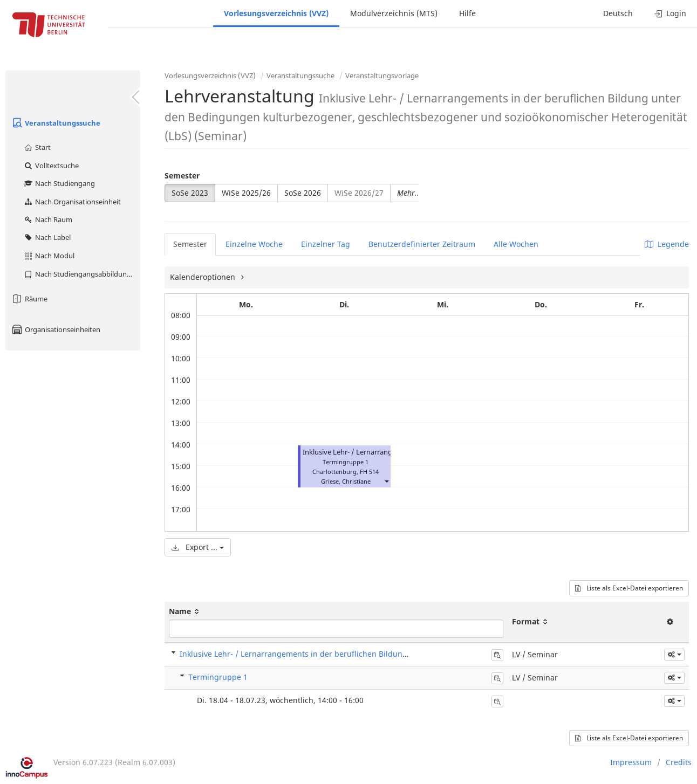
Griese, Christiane (346, 481)
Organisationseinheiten (56, 329)
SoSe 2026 (303, 193)
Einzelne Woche (254, 244)
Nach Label (47, 237)
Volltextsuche (51, 166)
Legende (667, 244)
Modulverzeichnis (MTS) (394, 13)
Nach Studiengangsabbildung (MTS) (82, 274)
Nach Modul (49, 256)
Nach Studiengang (59, 183)
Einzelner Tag (326, 244)
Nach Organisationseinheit (72, 202)
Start (37, 147)
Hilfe (467, 13)
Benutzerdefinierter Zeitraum (422, 244)
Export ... (198, 547)
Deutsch (618, 13)
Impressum (631, 762)
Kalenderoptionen (204, 277)
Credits (679, 762)
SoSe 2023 (190, 193)
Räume (29, 299)
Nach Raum (48, 219)
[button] (386, 481)
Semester (182, 176)
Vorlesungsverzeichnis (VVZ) (276, 13)
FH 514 (369, 472)
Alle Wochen (516, 244)
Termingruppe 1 (218, 677)
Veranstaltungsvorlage (382, 75)
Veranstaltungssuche (56, 123)
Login (670, 13)
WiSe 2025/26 (246, 193)
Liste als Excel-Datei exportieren (629, 588)
